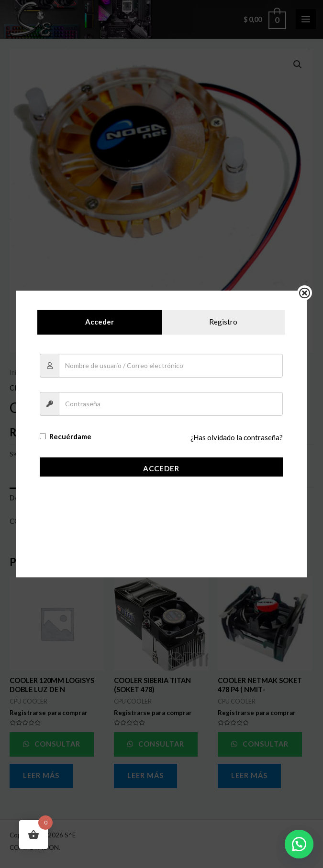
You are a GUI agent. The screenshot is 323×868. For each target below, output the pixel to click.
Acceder (161, 468)
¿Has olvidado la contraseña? (237, 438)
